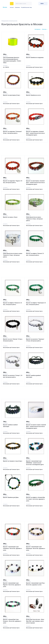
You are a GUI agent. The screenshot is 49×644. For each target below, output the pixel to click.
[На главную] (5, 4)
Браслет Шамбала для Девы (11, 497)
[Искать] (30, 4)
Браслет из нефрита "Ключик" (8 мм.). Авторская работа (35, 254)
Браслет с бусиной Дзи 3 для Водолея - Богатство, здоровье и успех (12, 584)
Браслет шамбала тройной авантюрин (10, 425)
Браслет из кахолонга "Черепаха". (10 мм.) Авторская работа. (35, 340)
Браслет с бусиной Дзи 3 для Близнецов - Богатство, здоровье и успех (36, 548)
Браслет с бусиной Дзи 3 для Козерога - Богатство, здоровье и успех (12, 621)
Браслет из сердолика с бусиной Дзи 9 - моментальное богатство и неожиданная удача (36, 133)
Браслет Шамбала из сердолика (35, 57)
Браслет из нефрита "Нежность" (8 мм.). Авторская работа (12, 303)
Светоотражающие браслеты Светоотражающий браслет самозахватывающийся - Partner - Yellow (12, 60)
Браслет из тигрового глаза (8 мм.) (13, 461)
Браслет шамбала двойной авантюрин (34, 376)
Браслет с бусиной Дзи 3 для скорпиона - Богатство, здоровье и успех (13, 548)
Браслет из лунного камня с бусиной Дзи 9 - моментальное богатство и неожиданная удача (35, 426)
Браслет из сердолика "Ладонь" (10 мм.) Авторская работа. (13, 181)
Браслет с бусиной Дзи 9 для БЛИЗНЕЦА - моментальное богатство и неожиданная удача (35, 462)
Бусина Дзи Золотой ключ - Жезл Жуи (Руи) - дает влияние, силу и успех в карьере (35, 621)
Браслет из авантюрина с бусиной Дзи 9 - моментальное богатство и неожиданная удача (36, 182)
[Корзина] (37, 4)
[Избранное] (34, 4)
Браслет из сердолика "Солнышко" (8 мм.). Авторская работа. (13, 132)
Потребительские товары (27, 7)
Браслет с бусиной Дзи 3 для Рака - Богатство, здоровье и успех (36, 583)
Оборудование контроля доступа (9, 21)
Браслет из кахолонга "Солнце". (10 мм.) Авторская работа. (13, 376)
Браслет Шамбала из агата (34, 95)
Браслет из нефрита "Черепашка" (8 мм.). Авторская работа (36, 303)
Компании (17, 7)
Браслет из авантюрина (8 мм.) (12, 95)
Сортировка (37, 29)
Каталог (12, 7)
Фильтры (44, 29)
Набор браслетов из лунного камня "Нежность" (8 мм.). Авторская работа (13, 255)
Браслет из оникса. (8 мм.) (10, 217)
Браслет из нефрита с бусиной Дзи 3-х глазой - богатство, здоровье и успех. (36, 499)
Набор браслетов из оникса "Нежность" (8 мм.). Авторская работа (35, 219)
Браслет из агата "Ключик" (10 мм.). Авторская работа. (13, 340)
